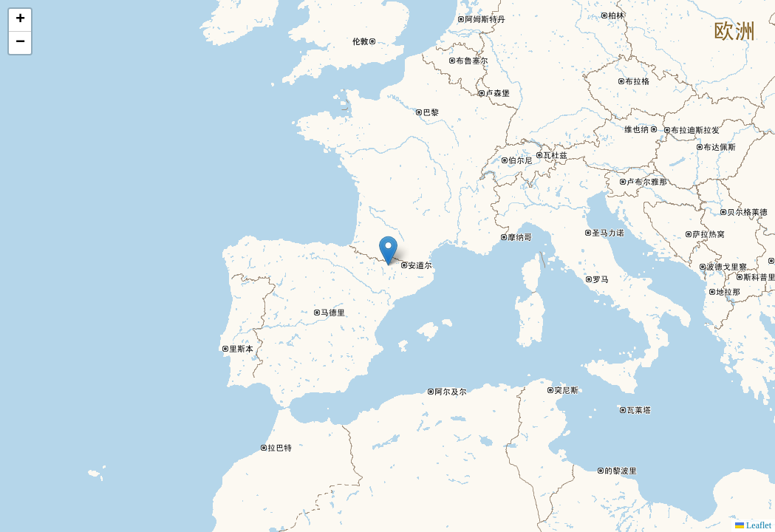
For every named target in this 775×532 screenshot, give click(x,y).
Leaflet (753, 525)
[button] (388, 251)
